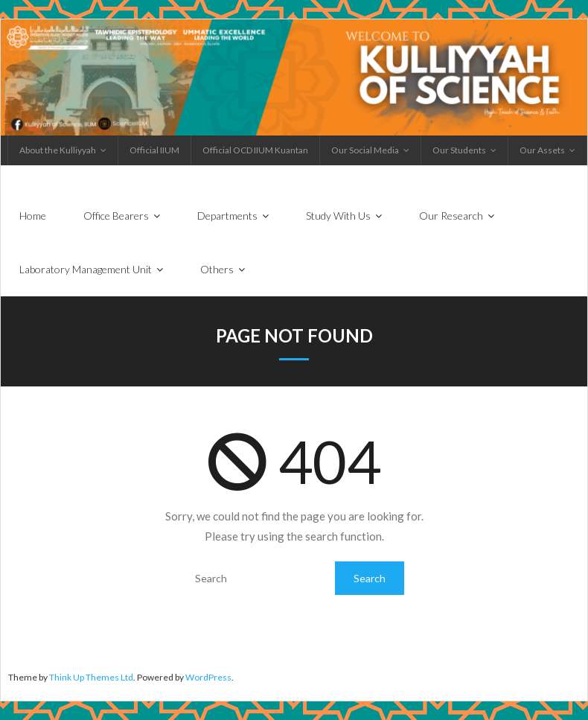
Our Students (459, 150)
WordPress (208, 677)
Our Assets (542, 150)
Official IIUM (154, 150)
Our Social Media (365, 150)
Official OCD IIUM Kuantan (255, 150)
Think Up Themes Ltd (91, 677)
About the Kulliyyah (58, 150)
